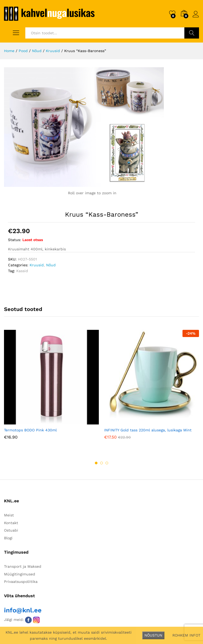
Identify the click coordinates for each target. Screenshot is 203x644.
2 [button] (101, 463)
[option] (51, 389)
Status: (15, 240)
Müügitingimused (20, 574)
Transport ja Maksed (23, 566)
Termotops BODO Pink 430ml (30, 430)
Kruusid (37, 265)
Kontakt (11, 523)
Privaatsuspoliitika (21, 582)
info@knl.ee (23, 610)
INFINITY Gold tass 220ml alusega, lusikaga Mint (148, 430)
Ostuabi (11, 530)
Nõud (51, 265)
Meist (9, 515)
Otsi (192, 33)
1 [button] (96, 463)
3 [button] (107, 463)
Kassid (22, 271)
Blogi (8, 538)
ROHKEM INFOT (186, 635)
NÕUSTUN (153, 635)
